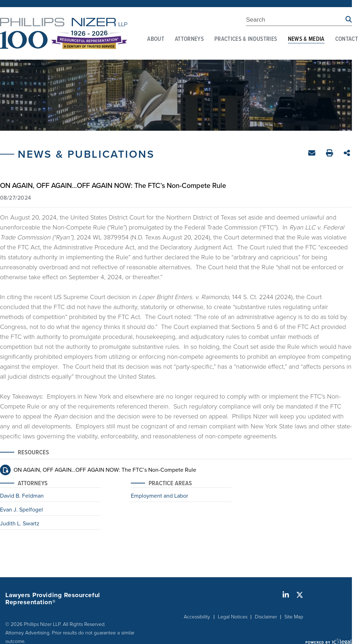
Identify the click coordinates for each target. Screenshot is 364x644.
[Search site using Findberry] (349, 20)
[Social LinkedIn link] (286, 595)
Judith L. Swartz (20, 524)
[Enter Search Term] (296, 21)
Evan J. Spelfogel (22, 510)
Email (313, 154)
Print (330, 154)
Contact (347, 39)
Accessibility (197, 616)
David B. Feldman (22, 496)
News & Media (306, 39)
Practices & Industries (246, 39)
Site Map (294, 616)
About (156, 39)
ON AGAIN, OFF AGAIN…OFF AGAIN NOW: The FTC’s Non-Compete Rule (105, 470)
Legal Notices (233, 616)
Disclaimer (266, 616)
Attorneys (189, 39)
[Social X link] (300, 595)
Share (348, 154)
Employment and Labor (159, 496)
